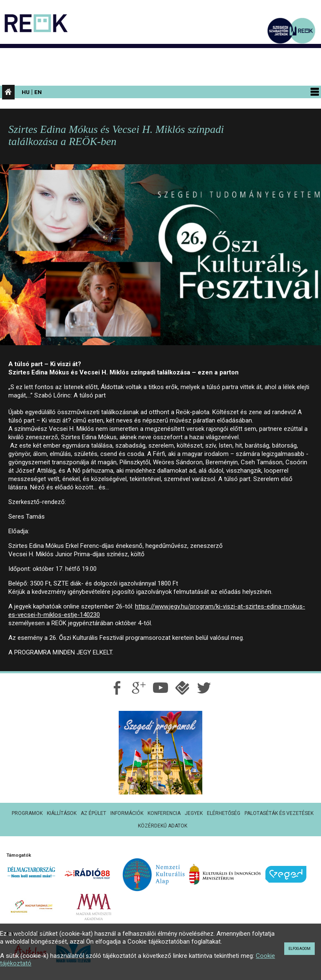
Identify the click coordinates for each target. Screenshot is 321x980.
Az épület (93, 813)
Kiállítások (62, 813)
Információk (127, 813)
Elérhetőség (224, 813)
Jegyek (194, 813)
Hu (26, 92)
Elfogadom (299, 949)
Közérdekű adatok (163, 826)
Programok (27, 813)
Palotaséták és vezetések (279, 813)
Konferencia (164, 813)
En (38, 92)
